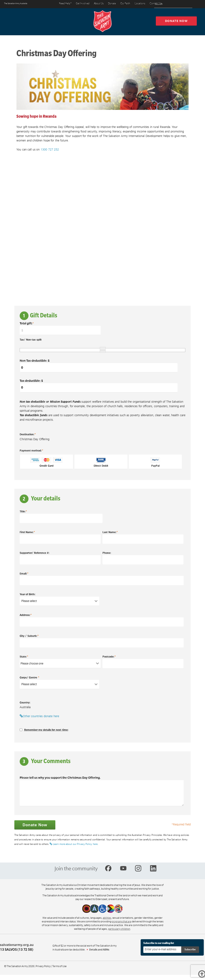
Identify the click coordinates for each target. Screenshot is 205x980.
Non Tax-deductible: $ (99, 366)
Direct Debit (101, 462)
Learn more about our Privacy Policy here (73, 844)
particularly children (119, 929)
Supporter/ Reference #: (35, 553)
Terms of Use (59, 966)
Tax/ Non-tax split (31, 340)
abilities (107, 918)
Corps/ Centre (30, 677)
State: (24, 656)
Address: (26, 615)
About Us (99, 4)
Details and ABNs (99, 950)
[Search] (188, 4)
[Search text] (173, 4)
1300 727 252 (50, 149)
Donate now (176, 21)
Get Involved (83, 4)
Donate (112, 4)
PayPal (155, 462)
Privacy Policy (43, 966)
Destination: (28, 434)
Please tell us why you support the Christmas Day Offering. (60, 778)
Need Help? (65, 4)
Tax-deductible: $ (99, 386)
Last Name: (110, 532)
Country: (25, 703)
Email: (24, 573)
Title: (23, 511)
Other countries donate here (39, 716)
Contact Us (155, 4)
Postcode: (109, 656)
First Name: (27, 532)
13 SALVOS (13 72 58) (17, 950)
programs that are (122, 922)
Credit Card (47, 462)
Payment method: (32, 450)
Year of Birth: (28, 594)
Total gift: (27, 323)
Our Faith (125, 4)
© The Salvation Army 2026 (19, 966)
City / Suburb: (29, 636)
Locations (140, 4)
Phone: (107, 553)
